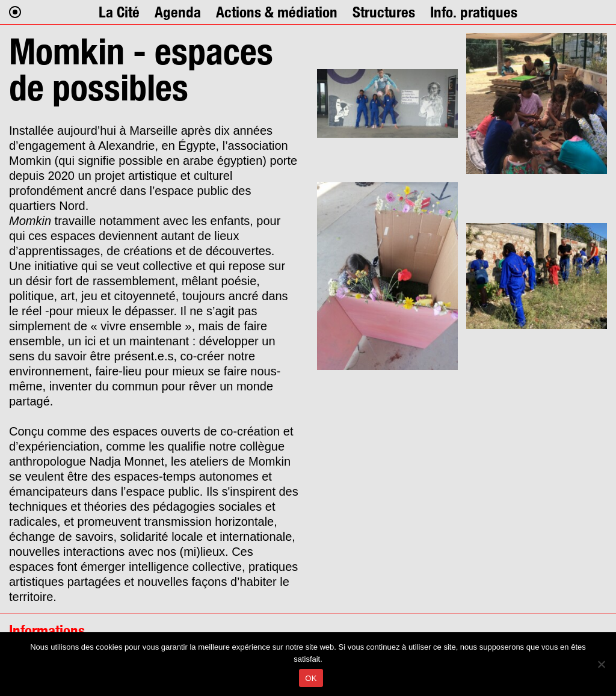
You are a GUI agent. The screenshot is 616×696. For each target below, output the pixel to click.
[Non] (601, 664)
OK (311, 678)
